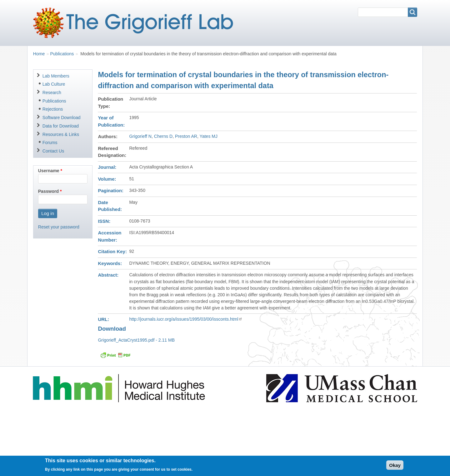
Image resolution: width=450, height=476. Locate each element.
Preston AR (186, 136)
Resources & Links (61, 134)
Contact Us (53, 151)
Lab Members (56, 76)
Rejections (53, 109)
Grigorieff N (140, 136)
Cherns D (163, 136)
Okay (395, 467)
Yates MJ (209, 136)
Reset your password (59, 227)
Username (49, 171)
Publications (62, 54)
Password (48, 191)
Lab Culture (54, 84)
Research (52, 93)
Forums (50, 143)
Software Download (62, 118)
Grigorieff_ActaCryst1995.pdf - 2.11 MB (136, 340)
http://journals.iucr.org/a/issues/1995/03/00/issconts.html (186, 319)
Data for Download (61, 126)
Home (39, 54)
